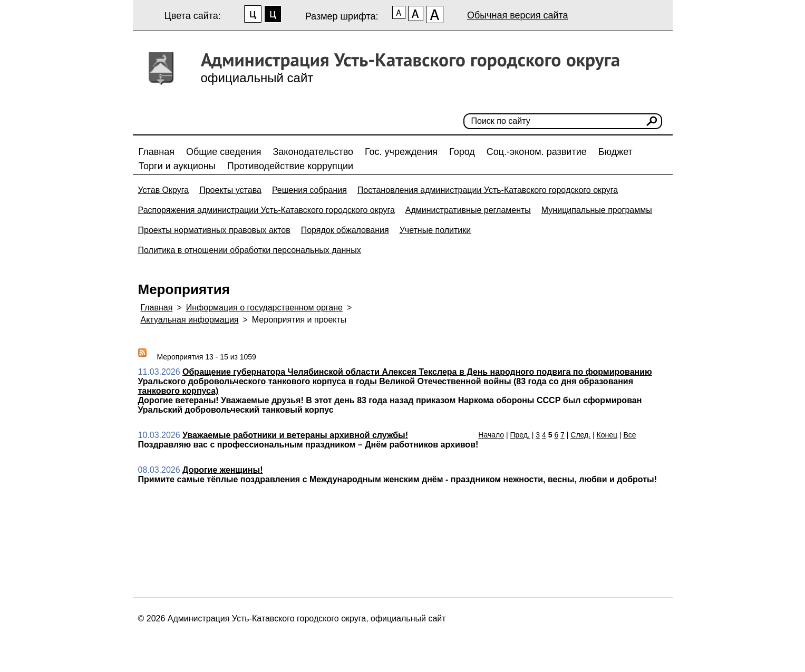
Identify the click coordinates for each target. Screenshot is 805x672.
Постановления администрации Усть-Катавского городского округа (488, 190)
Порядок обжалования (345, 230)
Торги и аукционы (177, 166)
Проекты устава (230, 190)
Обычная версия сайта (518, 15)
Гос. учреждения (401, 152)
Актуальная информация (190, 320)
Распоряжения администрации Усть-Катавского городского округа (266, 210)
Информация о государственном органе (264, 308)
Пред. (520, 435)
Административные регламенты (468, 210)
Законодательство (313, 152)
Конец (607, 435)
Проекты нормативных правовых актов (214, 230)
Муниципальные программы (597, 210)
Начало (491, 435)
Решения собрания (309, 190)
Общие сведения (224, 152)
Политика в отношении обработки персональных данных (250, 250)
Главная (157, 152)
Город (462, 152)
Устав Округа (164, 190)
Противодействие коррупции (290, 166)
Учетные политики (435, 230)
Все (629, 435)
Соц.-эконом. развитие (537, 152)
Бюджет (615, 152)
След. (580, 435)
